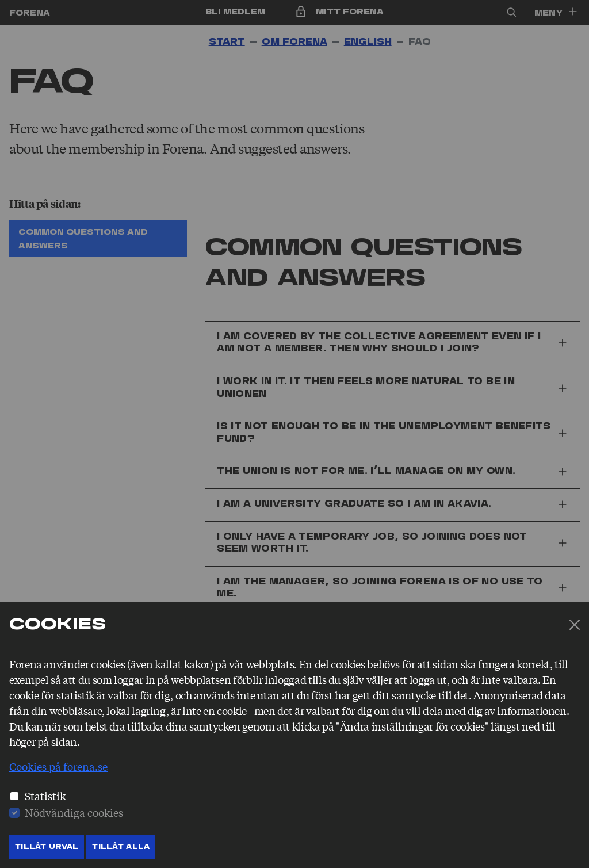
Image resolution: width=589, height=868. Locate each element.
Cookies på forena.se (58, 766)
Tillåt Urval (47, 847)
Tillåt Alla (121, 847)
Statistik (45, 796)
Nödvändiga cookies (74, 812)
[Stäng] (575, 625)
